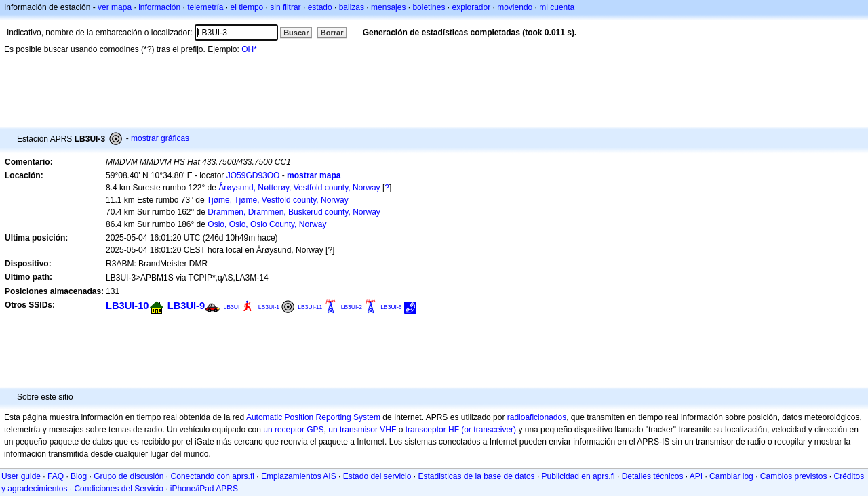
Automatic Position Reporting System (313, 417)
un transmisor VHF (362, 430)
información (159, 7)
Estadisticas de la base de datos (476, 476)
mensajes (388, 7)
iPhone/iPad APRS (204, 489)
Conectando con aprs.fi (213, 476)
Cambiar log (731, 476)
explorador (471, 7)
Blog (79, 476)
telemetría (205, 7)
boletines (429, 7)
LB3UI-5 (391, 307)
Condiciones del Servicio (118, 489)
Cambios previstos (794, 476)
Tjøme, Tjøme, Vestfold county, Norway (278, 200)
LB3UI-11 (310, 307)
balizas (352, 7)
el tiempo (247, 7)
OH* (249, 49)
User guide (21, 476)
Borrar (332, 33)
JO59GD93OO (253, 175)
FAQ (56, 476)
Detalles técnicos (653, 476)
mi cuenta (557, 7)
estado (320, 7)
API (696, 476)
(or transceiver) (489, 430)
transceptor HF (432, 430)
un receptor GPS (293, 430)
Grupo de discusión (129, 476)
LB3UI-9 (186, 306)
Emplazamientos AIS (299, 476)
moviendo (515, 7)
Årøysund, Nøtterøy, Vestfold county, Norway (299, 188)
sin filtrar (285, 7)
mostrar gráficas (160, 138)
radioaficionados (537, 417)
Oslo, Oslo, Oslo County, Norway (267, 224)
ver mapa (115, 7)
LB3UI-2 (352, 307)
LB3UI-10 (127, 306)
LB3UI (231, 307)
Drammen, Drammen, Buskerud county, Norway (294, 212)
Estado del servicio (377, 476)
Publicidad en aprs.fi (578, 476)
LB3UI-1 (269, 307)
